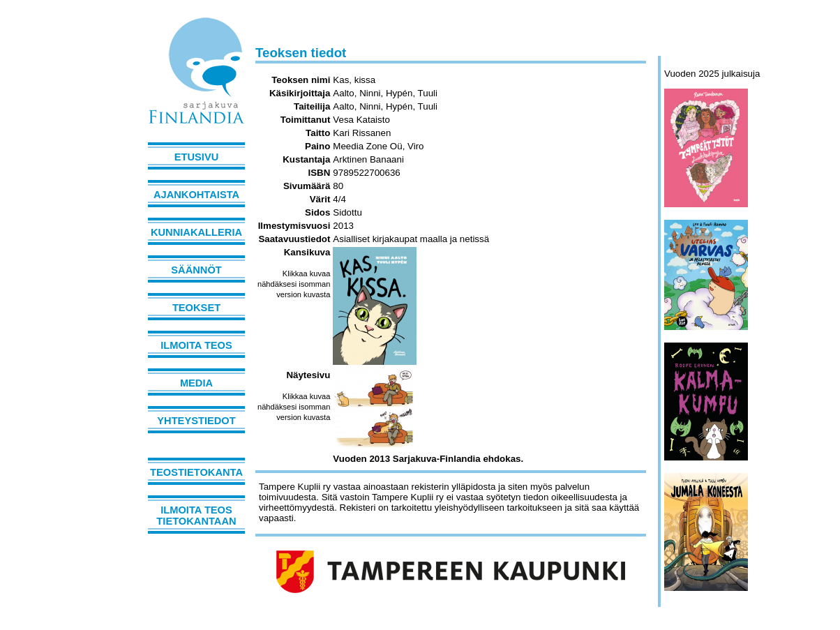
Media (196, 383)
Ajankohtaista (196, 195)
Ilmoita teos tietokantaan (196, 516)
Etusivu (197, 157)
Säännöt (196, 270)
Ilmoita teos (196, 345)
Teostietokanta (196, 472)
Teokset (196, 308)
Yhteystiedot (196, 421)
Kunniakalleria (196, 232)
